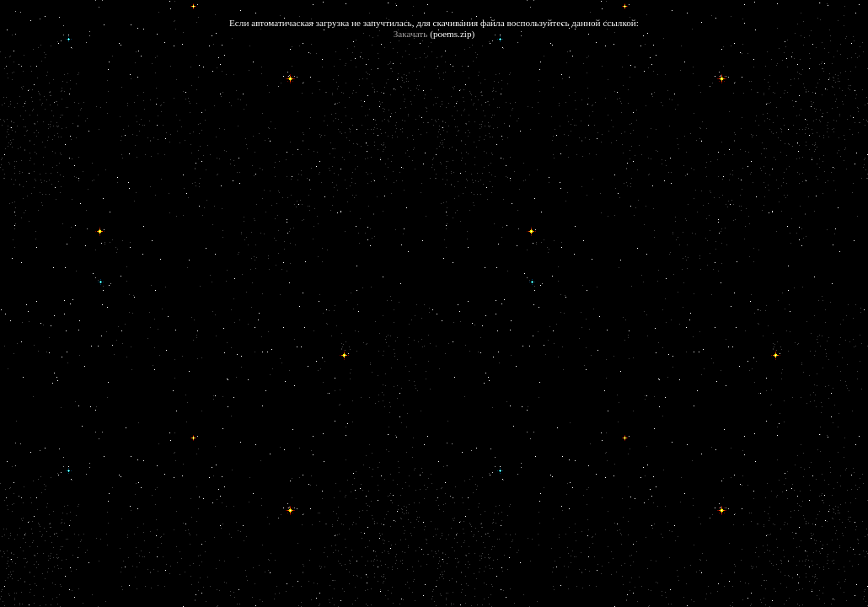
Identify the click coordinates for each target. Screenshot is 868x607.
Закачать (411, 34)
